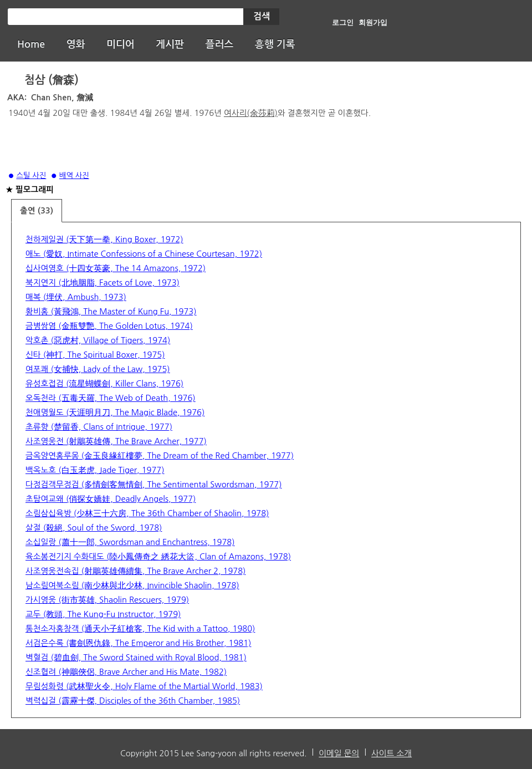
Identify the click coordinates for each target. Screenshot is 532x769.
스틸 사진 (32, 175)
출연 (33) (37, 211)
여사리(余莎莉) (251, 113)
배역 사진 (74, 175)
